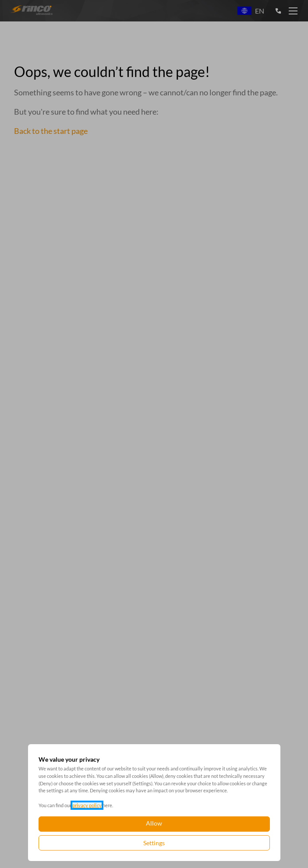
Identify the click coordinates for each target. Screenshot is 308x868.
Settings (154, 843)
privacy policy (87, 805)
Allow (154, 823)
